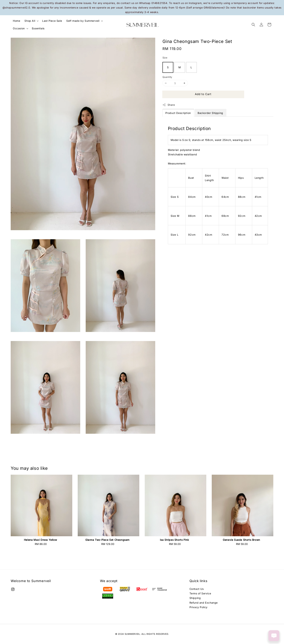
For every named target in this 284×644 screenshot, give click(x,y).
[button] (253, 25)
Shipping (195, 598)
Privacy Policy (199, 607)
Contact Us (197, 589)
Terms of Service (200, 593)
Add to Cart (203, 94)
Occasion (19, 28)
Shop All (30, 21)
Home (16, 21)
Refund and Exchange (204, 603)
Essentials (38, 28)
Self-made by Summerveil (83, 21)
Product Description (178, 113)
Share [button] (169, 105)
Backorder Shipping (210, 113)
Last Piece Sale (52, 21)
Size (165, 58)
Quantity (167, 77)
